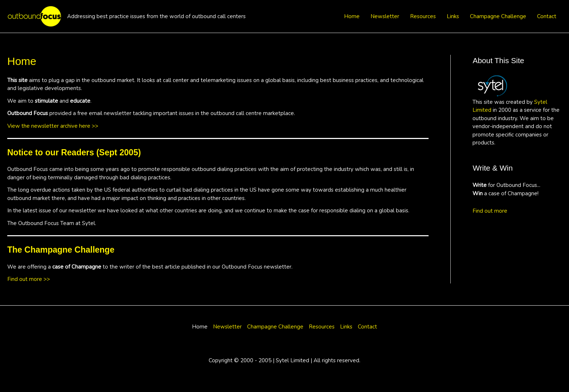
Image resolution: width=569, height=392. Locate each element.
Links (453, 16)
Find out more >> (29, 279)
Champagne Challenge (498, 16)
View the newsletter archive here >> (53, 126)
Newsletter (385, 16)
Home (352, 16)
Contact (547, 16)
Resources (423, 16)
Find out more (490, 211)
